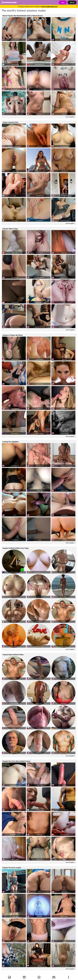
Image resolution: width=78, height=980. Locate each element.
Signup (72, 2)
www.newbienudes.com (49, 6)
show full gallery (70, 117)
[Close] (77, 6)
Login (63, 2)
